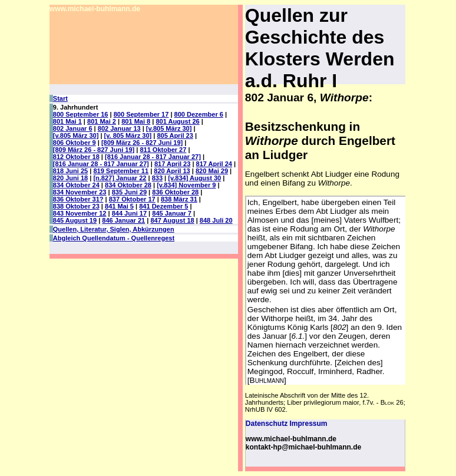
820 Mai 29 (212, 171)
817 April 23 (172, 164)
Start (60, 98)
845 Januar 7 (172, 213)
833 (157, 178)
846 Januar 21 (123, 220)
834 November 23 (80, 192)
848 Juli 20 (216, 220)
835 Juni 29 (129, 192)
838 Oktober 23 (76, 206)
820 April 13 (172, 171)
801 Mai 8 (136, 121)
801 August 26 (177, 121)
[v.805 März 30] (169, 128)
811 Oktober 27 (163, 150)
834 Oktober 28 (128, 185)
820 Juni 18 (70, 178)
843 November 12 (80, 213)
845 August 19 (75, 220)
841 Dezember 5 (163, 206)
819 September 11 (121, 171)
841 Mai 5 (119, 206)
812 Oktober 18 (76, 157)
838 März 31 (179, 199)
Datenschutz (267, 424)
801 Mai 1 (67, 121)
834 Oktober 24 (76, 185)
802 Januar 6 (73, 128)
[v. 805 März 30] (128, 135)
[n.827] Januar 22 (120, 178)
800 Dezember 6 (199, 114)
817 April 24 (214, 164)
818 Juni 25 (70, 171)
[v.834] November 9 (186, 185)
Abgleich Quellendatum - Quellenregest (114, 238)
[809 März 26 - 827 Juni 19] (142, 143)
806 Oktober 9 (75, 143)
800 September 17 (141, 114)
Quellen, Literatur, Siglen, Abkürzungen (114, 229)
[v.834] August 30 (194, 178)
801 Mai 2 (102, 121)
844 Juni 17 (129, 213)
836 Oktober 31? (78, 199)
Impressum (308, 424)
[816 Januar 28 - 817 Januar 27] (153, 157)
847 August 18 (172, 220)
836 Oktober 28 (175, 192)
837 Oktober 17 (132, 199)
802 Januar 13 (119, 128)
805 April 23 (175, 135)
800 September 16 (81, 114)
